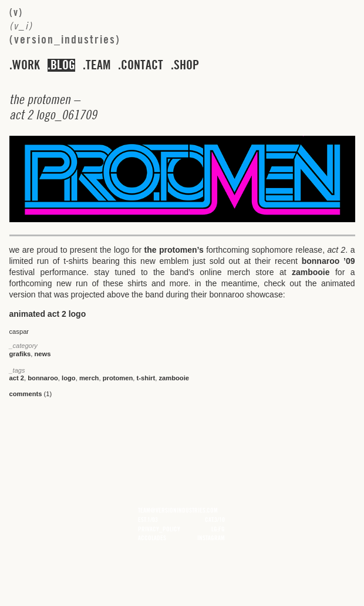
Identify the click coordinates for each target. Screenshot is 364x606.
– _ (53, 107)
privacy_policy (159, 529)
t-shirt (146, 378)
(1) (31, 394)
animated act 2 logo (48, 314)
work (26, 65)
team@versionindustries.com (178, 510)
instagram (211, 538)
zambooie (311, 272)
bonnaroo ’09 (328, 261)
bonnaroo (43, 378)
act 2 (17, 378)
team (98, 65)
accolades (152, 538)
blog (63, 65)
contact (142, 65)
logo (69, 378)
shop (186, 65)
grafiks (20, 354)
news (42, 354)
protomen (118, 378)
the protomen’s (174, 250)
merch (89, 378)
